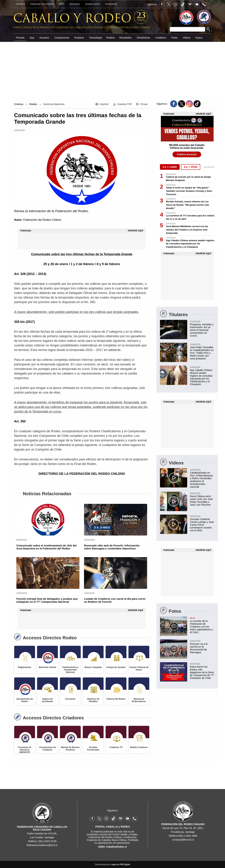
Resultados (125, 38)
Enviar (144, 104)
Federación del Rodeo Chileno (42, 220)
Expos (199, 38)
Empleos (79, 38)
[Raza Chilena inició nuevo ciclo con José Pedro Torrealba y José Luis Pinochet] (187, 499)
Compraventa (62, 38)
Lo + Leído (170, 167)
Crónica (19, 104)
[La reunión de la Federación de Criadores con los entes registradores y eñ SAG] (187, 625)
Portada (20, 38)
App (32, 38)
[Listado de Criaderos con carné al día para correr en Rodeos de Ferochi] (116, 573)
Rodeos (111, 38)
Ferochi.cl (20, 4)
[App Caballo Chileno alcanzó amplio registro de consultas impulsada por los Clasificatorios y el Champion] (187, 376)
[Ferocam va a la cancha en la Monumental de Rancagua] (187, 647)
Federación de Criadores (42, 4)
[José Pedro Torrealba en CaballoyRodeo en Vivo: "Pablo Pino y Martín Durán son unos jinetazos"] (187, 351)
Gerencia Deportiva (54, 104)
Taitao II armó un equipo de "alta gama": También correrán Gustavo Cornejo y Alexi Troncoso (189, 191)
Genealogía (96, 38)
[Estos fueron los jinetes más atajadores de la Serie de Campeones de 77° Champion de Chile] (187, 671)
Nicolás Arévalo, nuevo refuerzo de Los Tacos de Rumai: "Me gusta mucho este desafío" (187, 205)
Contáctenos (111, 4)
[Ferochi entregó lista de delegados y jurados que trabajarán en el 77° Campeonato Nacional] (48, 573)
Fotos (174, 38)
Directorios (75, 4)
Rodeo (33, 104)
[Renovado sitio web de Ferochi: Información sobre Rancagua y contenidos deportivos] (116, 520)
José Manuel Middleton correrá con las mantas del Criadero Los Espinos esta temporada (187, 230)
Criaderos (161, 38)
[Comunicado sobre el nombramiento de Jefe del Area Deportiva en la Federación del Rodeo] (48, 520)
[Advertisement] (112, 68)
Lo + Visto (191, 167)
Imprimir (104, 104)
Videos (187, 38)
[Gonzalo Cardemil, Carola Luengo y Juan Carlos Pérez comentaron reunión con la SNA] (187, 523)
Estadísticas (143, 38)
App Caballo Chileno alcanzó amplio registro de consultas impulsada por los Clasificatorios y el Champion (190, 244)
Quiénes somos (93, 4)
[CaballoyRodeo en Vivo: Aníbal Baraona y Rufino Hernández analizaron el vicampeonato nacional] (187, 478)
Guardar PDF (125, 104)
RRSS (62, 4)
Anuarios (44, 38)
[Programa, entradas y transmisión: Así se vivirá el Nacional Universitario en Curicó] (187, 328)
